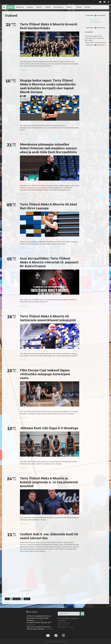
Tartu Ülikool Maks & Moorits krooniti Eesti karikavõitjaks (49, 26)
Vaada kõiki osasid (26, 591)
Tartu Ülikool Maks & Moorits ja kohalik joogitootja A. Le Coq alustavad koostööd (49, 482)
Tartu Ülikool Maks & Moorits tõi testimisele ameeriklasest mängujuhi (48, 318)
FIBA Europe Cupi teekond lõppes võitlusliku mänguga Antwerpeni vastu (45, 374)
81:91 (76, 414)
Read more (23, 70)
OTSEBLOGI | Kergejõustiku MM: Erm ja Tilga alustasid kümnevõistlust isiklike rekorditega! (39, 618)
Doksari (48, 7)
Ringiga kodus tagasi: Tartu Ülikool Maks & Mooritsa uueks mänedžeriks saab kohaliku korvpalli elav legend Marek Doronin (48, 86)
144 (26, 599)
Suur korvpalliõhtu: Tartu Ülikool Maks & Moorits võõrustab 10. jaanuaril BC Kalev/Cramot (49, 262)
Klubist (70, 7)
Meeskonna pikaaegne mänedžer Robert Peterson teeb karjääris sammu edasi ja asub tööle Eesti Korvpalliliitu (48, 148)
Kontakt (88, 7)
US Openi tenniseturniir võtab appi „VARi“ (39, 622)
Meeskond (20, 7)
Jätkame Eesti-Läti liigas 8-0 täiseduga (49, 428)
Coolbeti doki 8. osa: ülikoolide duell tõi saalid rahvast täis (49, 536)
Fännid (39, 7)
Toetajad (79, 7)
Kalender (30, 7)
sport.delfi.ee (33, 612)
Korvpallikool (59, 7)
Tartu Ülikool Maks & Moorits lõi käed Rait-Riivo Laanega (48, 206)
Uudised (11, 7)
